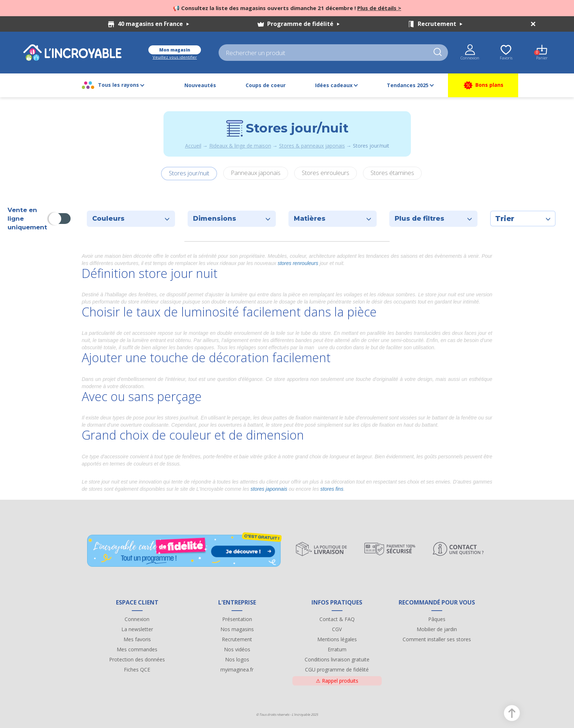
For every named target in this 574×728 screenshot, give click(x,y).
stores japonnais (269, 489)
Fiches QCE (137, 669)
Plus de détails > (379, 8)
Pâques (437, 619)
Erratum (337, 649)
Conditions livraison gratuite (337, 659)
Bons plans (483, 85)
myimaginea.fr (237, 669)
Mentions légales (337, 639)
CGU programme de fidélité (337, 669)
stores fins (332, 489)
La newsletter (137, 629)
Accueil (193, 146)
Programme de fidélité (303, 24)
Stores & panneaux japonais (312, 146)
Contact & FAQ (337, 619)
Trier (523, 219)
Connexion (137, 619)
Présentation (237, 619)
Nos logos (237, 659)
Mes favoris (137, 639)
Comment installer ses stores (437, 639)
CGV (337, 629)
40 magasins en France (153, 24)
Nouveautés (200, 85)
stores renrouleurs (299, 263)
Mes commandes (137, 649)
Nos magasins (237, 629)
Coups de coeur (266, 85)
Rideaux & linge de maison (240, 146)
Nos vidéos (237, 649)
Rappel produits (337, 681)
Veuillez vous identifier (175, 57)
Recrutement (440, 24)
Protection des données (137, 659)
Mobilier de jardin (437, 629)
